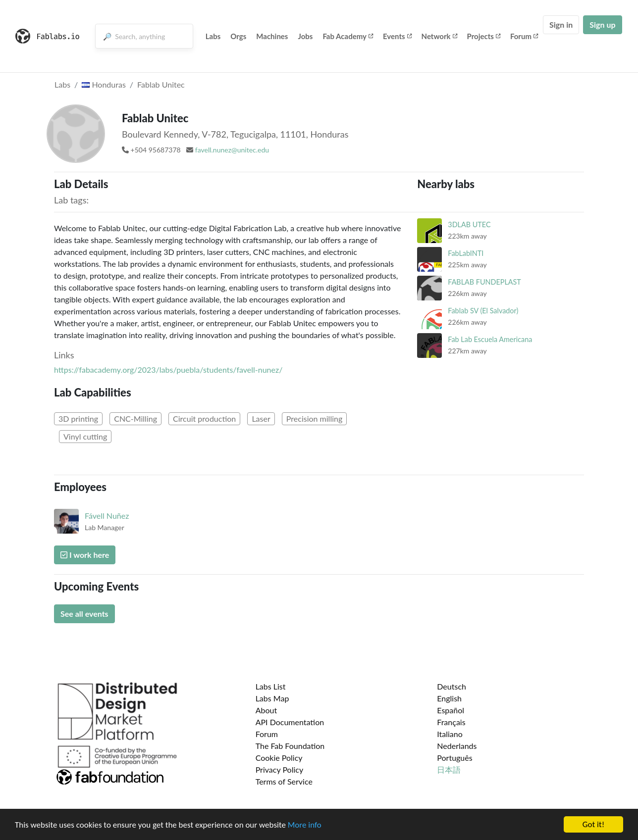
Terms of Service (284, 781)
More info (305, 825)
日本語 (449, 769)
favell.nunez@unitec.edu (232, 150)
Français (451, 722)
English (449, 698)
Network (439, 36)
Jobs (305, 36)
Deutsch (452, 686)
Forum (524, 36)
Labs (213, 36)
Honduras (104, 84)
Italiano (450, 734)
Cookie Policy (279, 758)
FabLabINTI (466, 253)
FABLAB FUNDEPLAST (484, 282)
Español (451, 710)
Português (454, 758)
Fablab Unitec (161, 84)
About (266, 710)
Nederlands (457, 746)
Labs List (271, 686)
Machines (272, 36)
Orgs (238, 36)
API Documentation (290, 722)
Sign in (561, 25)
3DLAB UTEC (469, 224)
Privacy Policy (280, 769)
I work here (85, 555)
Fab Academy (348, 36)
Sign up (602, 25)
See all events (84, 614)
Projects (484, 36)
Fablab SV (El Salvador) (483, 311)
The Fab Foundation (290, 746)
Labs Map (272, 698)
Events (397, 36)
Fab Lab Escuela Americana (490, 339)
